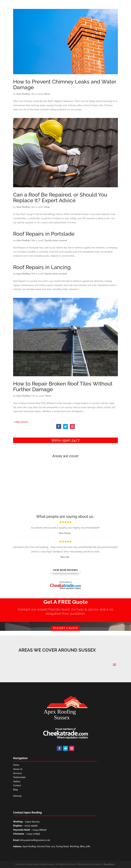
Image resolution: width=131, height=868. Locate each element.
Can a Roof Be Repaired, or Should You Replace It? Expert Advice (60, 198)
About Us (18, 769)
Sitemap (17, 796)
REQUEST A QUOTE (65, 628)
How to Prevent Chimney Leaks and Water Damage (65, 84)
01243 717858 (33, 834)
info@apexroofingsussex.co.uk (35, 840)
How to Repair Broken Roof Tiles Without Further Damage (63, 386)
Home (16, 765)
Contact (17, 785)
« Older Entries (21, 422)
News (47, 94)
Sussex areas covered (56, 240)
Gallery (17, 781)
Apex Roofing (23, 94)
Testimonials (19, 777)
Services (17, 773)
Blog (15, 790)
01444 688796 (39, 830)
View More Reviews (65, 570)
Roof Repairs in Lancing (42, 267)
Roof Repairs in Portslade (44, 234)
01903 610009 (32, 822)
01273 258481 (31, 826)
